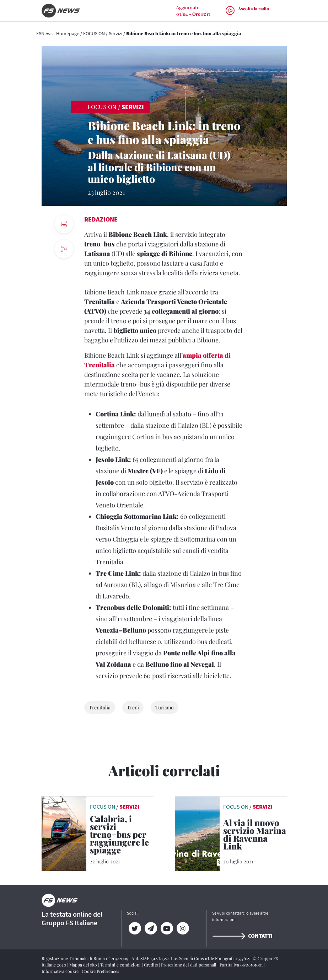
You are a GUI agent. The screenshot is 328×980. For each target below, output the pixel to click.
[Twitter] (135, 928)
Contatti (242, 936)
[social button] (64, 249)
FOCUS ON (94, 33)
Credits (151, 965)
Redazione (101, 219)
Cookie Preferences (100, 971)
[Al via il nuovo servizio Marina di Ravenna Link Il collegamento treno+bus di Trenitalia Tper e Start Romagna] (255, 836)
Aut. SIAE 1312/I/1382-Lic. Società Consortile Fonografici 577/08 (191, 958)
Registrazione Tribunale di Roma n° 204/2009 (85, 958)
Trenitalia (100, 707)
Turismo (165, 707)
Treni (133, 707)
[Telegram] (151, 928)
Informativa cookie (61, 971)
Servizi (115, 33)
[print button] (64, 224)
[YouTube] (167, 928)
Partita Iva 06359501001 (242, 965)
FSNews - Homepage (58, 33)
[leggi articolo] (64, 833)
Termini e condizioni (121, 965)
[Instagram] (183, 928)
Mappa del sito (84, 965)
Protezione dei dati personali (189, 965)
